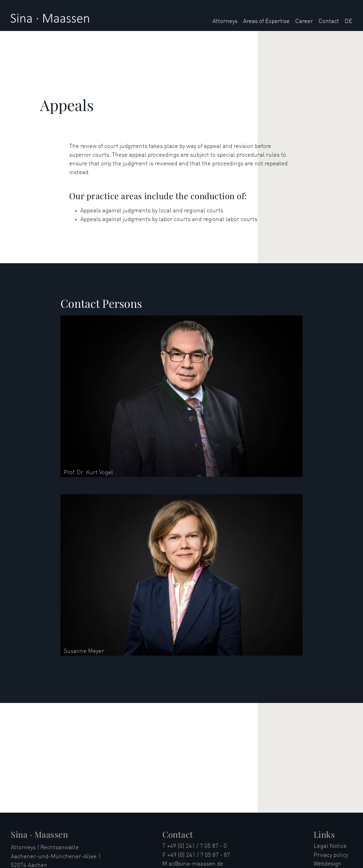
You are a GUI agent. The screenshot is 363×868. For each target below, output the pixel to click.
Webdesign (328, 864)
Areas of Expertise (266, 21)
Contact (329, 21)
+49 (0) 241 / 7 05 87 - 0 (197, 846)
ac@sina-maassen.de (196, 864)
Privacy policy (331, 855)
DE (348, 21)
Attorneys (225, 21)
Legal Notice (330, 846)
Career (304, 21)
